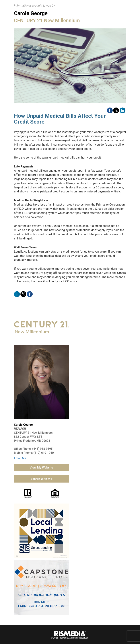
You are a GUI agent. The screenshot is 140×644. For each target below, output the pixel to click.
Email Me (20, 458)
